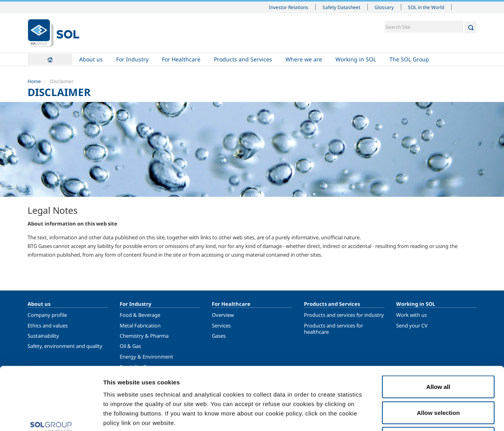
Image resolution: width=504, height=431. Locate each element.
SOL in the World (426, 7)
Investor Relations (289, 7)
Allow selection (438, 354)
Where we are (304, 59)
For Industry (132, 59)
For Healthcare (181, 59)
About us (91, 59)
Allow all (438, 328)
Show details (409, 415)
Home (50, 59)
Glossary (384, 7)
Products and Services (243, 59)
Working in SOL (356, 59)
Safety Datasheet (341, 7)
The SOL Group (409, 59)
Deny (438, 379)
